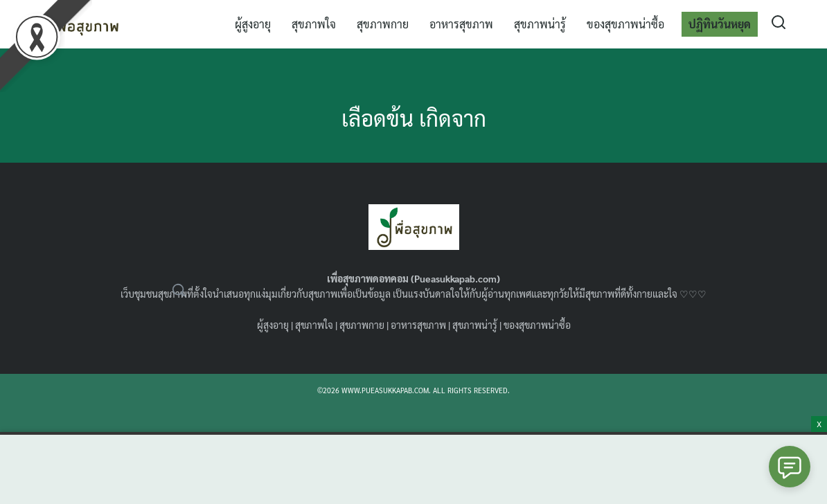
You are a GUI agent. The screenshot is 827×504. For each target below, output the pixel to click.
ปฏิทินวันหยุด (720, 24)
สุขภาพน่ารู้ (540, 24)
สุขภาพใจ (314, 24)
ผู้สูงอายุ (253, 24)
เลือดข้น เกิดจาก (414, 117)
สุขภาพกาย (383, 24)
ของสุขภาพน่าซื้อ (625, 24)
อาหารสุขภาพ (461, 24)
